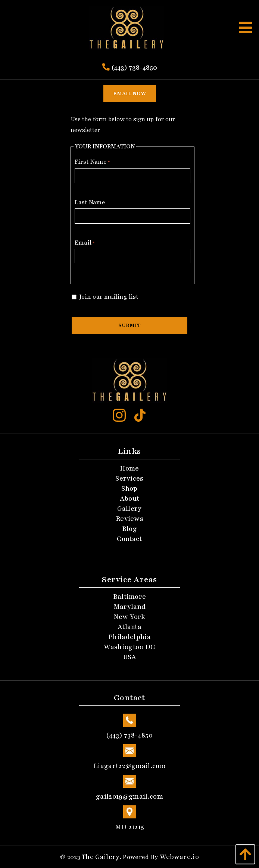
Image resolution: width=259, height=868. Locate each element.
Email (85, 243)
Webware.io (179, 857)
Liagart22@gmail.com (129, 755)
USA (130, 657)
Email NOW (130, 93)
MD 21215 (129, 817)
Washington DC (129, 647)
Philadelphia (129, 637)
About (130, 499)
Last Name (90, 202)
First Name (92, 162)
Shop (129, 488)
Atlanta (129, 627)
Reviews (129, 519)
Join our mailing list (105, 297)
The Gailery (101, 857)
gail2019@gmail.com (129, 786)
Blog (129, 529)
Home (129, 468)
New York (129, 617)
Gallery (129, 509)
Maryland (130, 607)
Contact (129, 539)
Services (129, 478)
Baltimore (130, 597)
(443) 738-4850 (130, 67)
